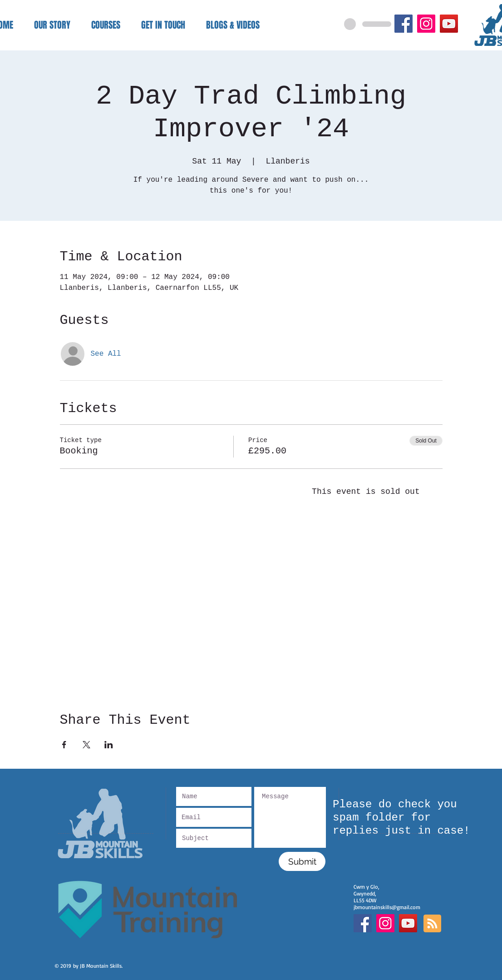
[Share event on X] (86, 745)
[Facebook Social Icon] (363, 923)
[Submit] (302, 861)
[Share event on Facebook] (64, 745)
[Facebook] (404, 24)
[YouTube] (449, 24)
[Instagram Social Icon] (385, 923)
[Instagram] (426, 24)
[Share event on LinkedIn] (109, 745)
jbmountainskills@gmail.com (387, 907)
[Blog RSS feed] (432, 924)
